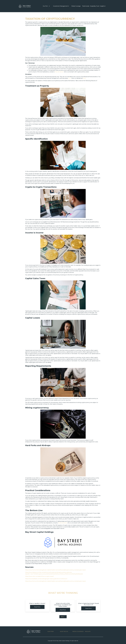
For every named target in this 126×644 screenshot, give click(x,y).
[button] (46, 6)
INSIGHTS (88, 631)
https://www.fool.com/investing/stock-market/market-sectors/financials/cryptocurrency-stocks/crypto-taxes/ (55, 570)
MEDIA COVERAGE (78, 631)
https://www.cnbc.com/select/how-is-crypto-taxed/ (39, 576)
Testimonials (86, 6)
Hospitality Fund (94, 6)
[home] (25, 6)
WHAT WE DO (64, 631)
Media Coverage (76, 6)
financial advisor (59, 72)
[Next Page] (63, 617)
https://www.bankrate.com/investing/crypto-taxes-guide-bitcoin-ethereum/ (46, 579)
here (70, 78)
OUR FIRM (51, 631)
